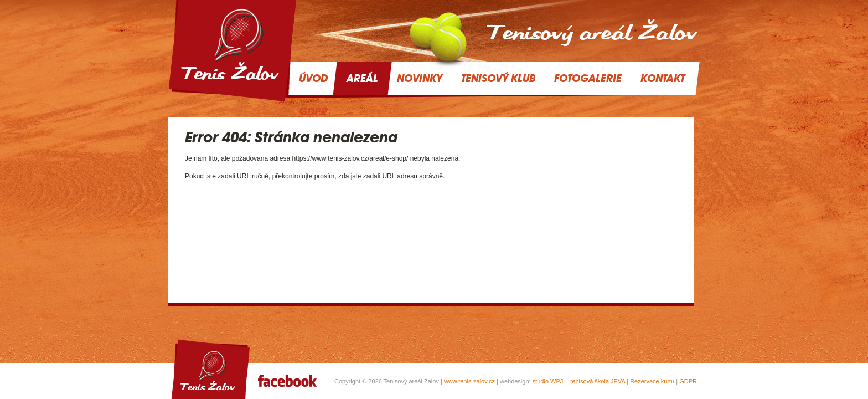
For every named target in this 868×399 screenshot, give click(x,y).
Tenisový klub (498, 78)
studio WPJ (548, 381)
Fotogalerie (588, 78)
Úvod (313, 78)
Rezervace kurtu (652, 381)
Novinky (420, 78)
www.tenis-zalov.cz (469, 381)
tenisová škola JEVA (598, 381)
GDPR (688, 381)
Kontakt (663, 78)
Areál (362, 78)
